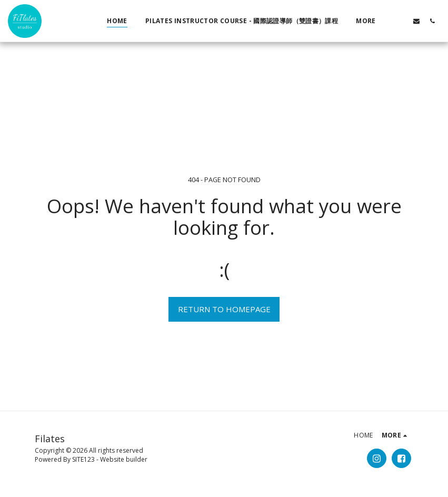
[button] (401, 21)
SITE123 (83, 459)
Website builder (124, 459)
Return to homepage (224, 309)
